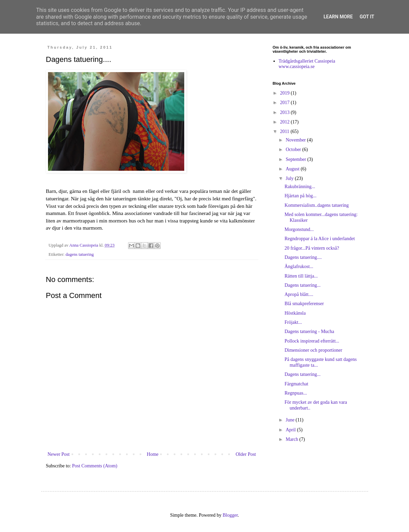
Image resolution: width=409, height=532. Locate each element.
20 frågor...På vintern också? (312, 248)
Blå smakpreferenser (304, 304)
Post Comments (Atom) (95, 466)
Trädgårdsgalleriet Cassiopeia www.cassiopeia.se (307, 64)
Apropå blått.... (299, 294)
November (296, 140)
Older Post (246, 454)
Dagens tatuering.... (303, 257)
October (294, 149)
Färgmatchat (296, 384)
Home (153, 454)
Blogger (230, 515)
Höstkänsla (295, 313)
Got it (367, 17)
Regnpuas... (296, 393)
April (291, 430)
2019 (285, 93)
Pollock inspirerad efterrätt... (312, 341)
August (293, 169)
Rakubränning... (300, 187)
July (290, 178)
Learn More (338, 17)
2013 (285, 112)
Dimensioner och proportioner (313, 350)
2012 (285, 122)
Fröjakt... (293, 322)
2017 (285, 103)
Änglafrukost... (299, 267)
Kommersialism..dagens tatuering (317, 205)
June (291, 420)
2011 (285, 131)
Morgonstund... (299, 229)
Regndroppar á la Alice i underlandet (319, 239)
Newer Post (59, 454)
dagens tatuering (80, 254)
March (293, 439)
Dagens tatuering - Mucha (309, 331)
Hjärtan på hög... (300, 196)
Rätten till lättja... (301, 276)
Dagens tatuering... (302, 285)
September (296, 159)
